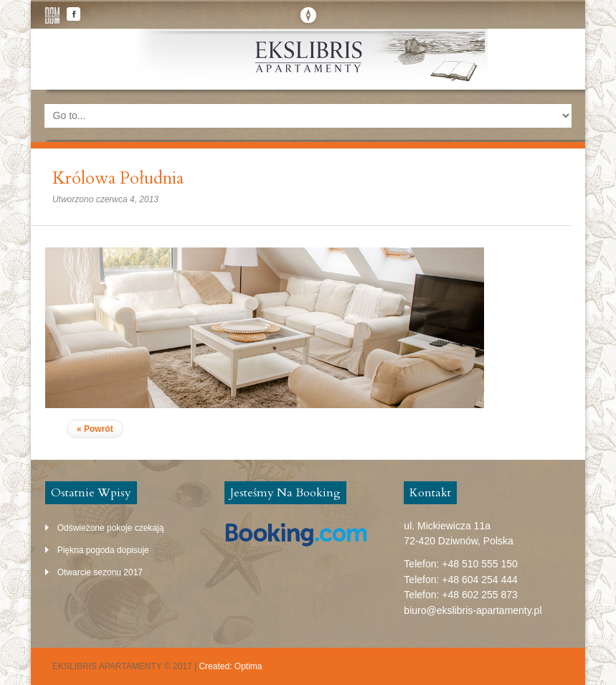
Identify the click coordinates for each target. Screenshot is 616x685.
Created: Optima (230, 666)
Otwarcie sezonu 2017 (100, 572)
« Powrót (95, 429)
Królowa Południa (118, 178)
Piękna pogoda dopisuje (103, 550)
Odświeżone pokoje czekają (111, 528)
